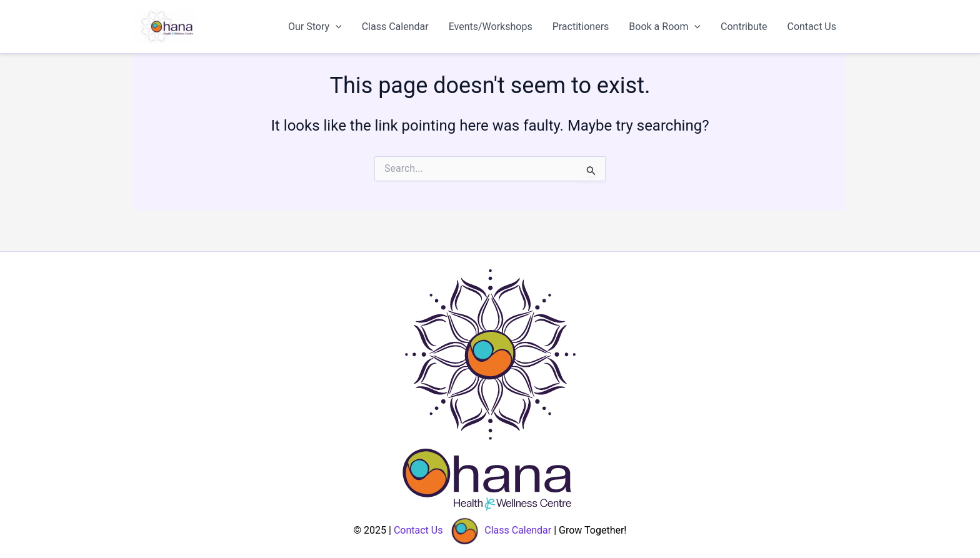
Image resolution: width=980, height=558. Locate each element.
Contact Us (812, 27)
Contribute (744, 27)
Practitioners (581, 27)
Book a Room (665, 27)
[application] (336, 27)
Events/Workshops (491, 27)
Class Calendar (395, 27)
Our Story (315, 27)
